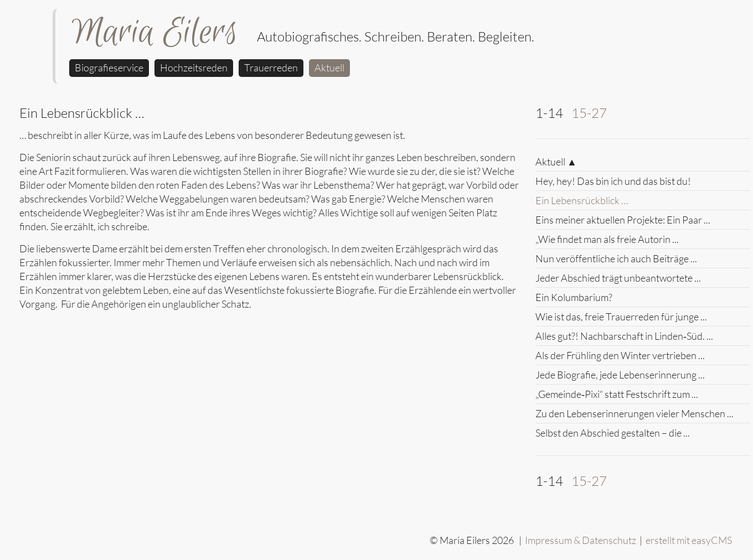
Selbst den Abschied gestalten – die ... (613, 433)
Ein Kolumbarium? (574, 297)
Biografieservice (109, 68)
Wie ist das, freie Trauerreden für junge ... (621, 317)
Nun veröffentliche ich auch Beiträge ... (616, 258)
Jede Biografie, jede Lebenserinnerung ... (620, 375)
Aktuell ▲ (556, 162)
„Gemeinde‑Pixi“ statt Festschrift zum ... (617, 394)
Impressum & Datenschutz (581, 540)
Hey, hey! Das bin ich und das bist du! (613, 181)
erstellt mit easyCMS (690, 540)
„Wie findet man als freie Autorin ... (607, 239)
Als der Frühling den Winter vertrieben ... (620, 355)
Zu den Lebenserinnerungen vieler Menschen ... (635, 413)
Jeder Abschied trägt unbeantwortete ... (618, 278)
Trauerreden (271, 68)
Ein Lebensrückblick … (582, 200)
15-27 (589, 113)
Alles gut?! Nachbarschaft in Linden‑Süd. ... (624, 336)
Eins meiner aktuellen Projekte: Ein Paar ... (623, 220)
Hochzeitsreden (194, 68)
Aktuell (329, 68)
